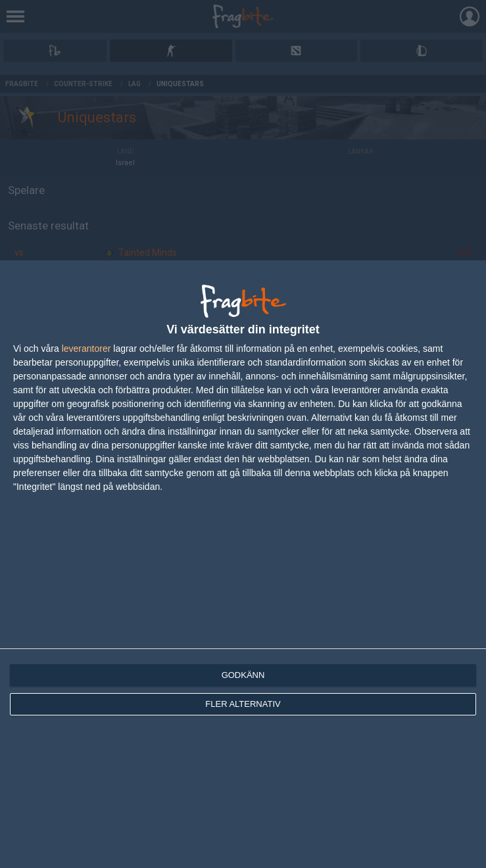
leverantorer (86, 349)
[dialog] (243, 564)
